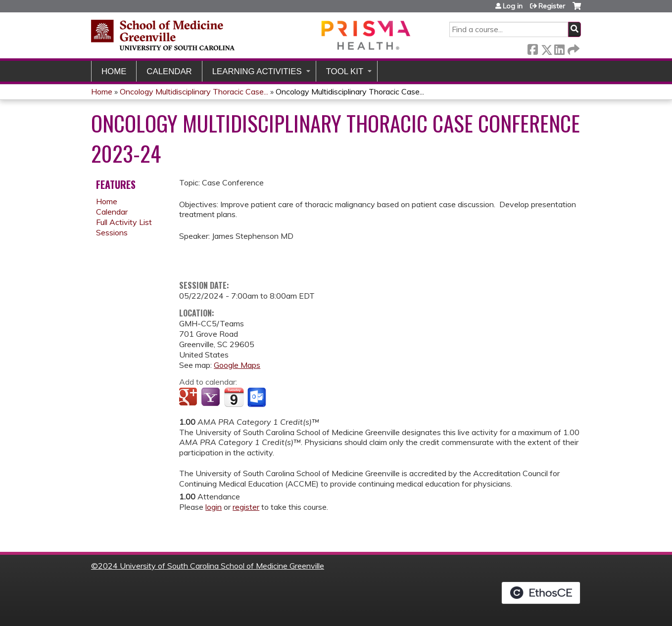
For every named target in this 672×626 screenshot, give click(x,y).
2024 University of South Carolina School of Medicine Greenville (211, 566)
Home (114, 71)
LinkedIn (559, 48)
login (214, 507)
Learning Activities (257, 71)
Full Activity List (124, 222)
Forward (573, 48)
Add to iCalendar (234, 397)
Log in (513, 6)
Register (552, 6)
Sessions (112, 232)
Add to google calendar (189, 398)
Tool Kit (345, 71)
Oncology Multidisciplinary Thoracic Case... (194, 91)
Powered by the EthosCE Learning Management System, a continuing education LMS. (541, 593)
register (246, 507)
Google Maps (237, 365)
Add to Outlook (258, 398)
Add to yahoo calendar (212, 398)
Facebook (532, 48)
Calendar (169, 71)
